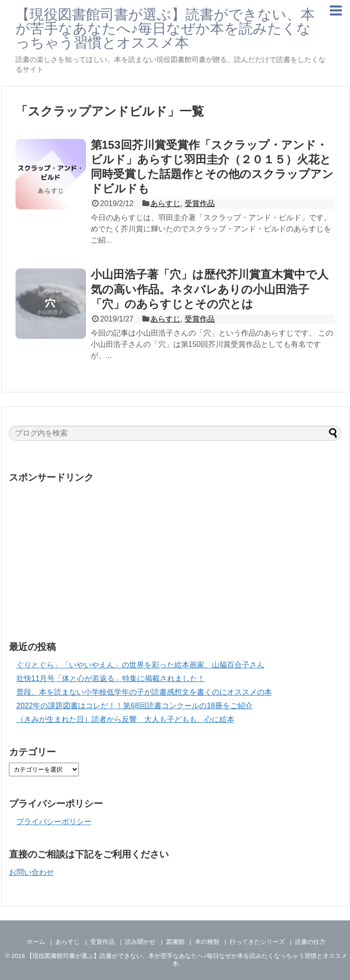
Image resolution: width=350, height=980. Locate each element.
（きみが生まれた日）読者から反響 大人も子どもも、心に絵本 (125, 719)
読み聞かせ (140, 942)
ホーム (36, 942)
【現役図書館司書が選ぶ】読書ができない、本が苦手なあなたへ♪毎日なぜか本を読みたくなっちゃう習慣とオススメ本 (165, 28)
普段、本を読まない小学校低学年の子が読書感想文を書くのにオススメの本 (144, 692)
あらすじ (165, 203)
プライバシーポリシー (54, 822)
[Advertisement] (175, 554)
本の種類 (207, 942)
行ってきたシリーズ (257, 942)
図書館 (175, 942)
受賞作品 (200, 203)
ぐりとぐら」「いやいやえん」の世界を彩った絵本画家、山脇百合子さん (140, 665)
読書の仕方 (310, 942)
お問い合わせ (31, 872)
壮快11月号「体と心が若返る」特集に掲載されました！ (111, 678)
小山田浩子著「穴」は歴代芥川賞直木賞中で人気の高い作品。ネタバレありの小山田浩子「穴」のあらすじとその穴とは (210, 289)
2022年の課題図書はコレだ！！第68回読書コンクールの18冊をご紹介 (135, 706)
